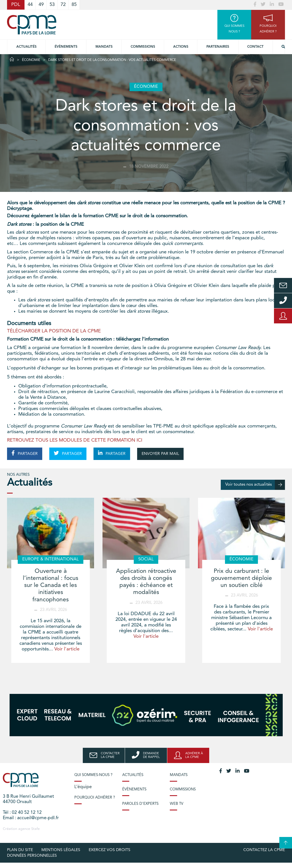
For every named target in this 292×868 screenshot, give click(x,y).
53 (52, 5)
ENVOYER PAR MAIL (160, 454)
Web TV (177, 804)
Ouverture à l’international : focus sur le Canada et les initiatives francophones (51, 586)
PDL (16, 5)
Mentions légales (61, 850)
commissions (143, 47)
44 (30, 5)
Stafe (35, 829)
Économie (31, 60)
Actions (181, 47)
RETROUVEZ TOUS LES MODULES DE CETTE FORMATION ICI (75, 440)
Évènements (66, 47)
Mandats (104, 47)
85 (74, 5)
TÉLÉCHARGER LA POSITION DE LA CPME (54, 331)
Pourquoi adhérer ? (95, 798)
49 (41, 5)
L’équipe (83, 787)
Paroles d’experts (140, 804)
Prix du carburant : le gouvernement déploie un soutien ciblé (241, 578)
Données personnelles (32, 856)
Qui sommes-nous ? (93, 775)
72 (63, 5)
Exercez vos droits (110, 850)
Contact (255, 47)
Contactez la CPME (264, 850)
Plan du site (20, 850)
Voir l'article (67, 649)
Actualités (26, 47)
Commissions (183, 789)
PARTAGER (25, 453)
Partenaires (218, 47)
